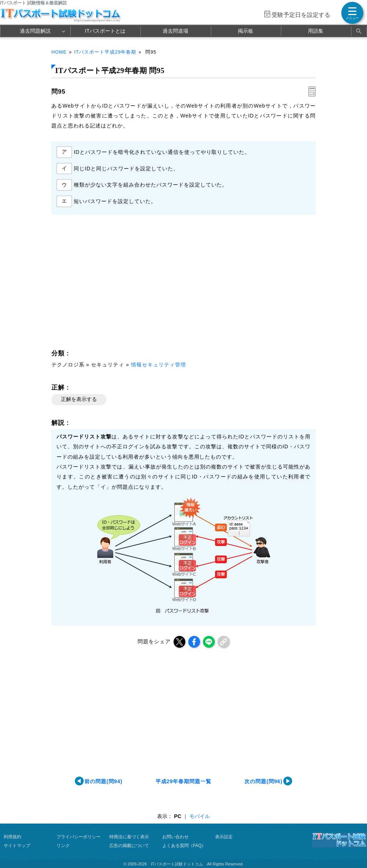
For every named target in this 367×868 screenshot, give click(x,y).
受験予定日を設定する (301, 15)
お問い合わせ (175, 837)
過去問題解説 (35, 31)
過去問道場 (175, 31)
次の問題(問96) (264, 781)
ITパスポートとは (105, 31)
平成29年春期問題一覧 (183, 781)
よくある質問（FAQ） (184, 846)
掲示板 (246, 31)
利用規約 (12, 837)
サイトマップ (17, 846)
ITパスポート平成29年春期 (105, 52)
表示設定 (224, 837)
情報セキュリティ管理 (159, 365)
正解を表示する (79, 399)
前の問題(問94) (103, 781)
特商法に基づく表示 (129, 837)
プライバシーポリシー (79, 837)
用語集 (316, 31)
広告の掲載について (129, 846)
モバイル (200, 816)
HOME (59, 52)
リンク (63, 846)
